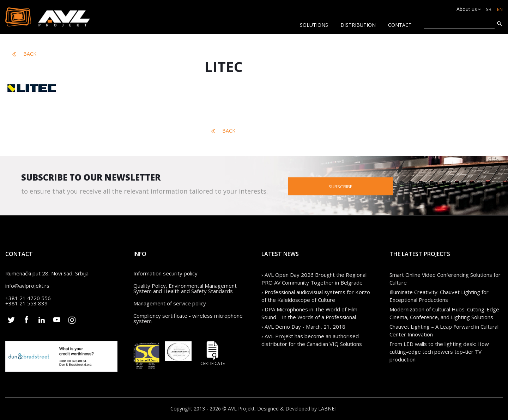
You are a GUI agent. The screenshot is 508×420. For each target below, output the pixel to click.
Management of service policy (170, 303)
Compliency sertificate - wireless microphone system (188, 318)
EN (499, 9)
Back (24, 54)
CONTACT (400, 25)
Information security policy (165, 273)
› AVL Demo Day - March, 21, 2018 (303, 327)
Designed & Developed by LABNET (297, 409)
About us (465, 9)
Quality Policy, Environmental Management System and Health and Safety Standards (185, 288)
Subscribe (376, 186)
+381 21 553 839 (26, 303)
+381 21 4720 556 (28, 298)
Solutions (314, 25)
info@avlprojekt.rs (27, 286)
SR (487, 9)
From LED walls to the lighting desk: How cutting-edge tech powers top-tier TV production (439, 352)
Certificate (213, 354)
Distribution (358, 25)
